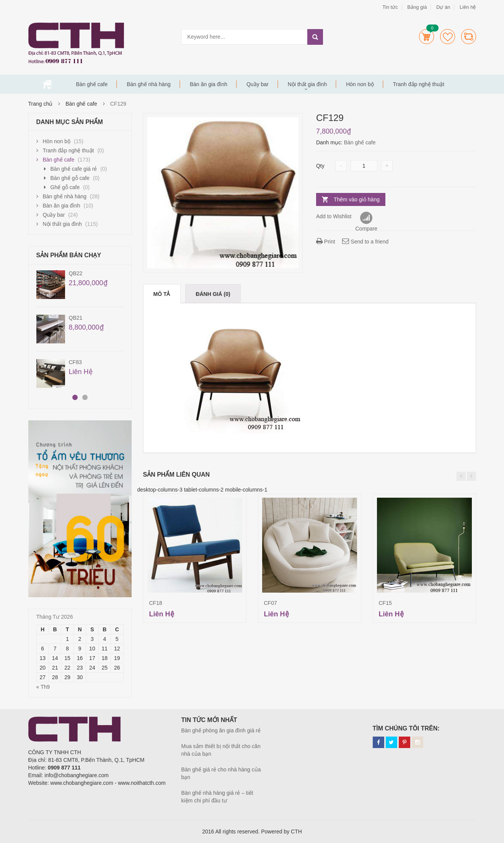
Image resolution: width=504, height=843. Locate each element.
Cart (427, 37)
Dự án (443, 7)
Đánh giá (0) (213, 294)
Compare (469, 37)
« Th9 (43, 687)
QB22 (76, 273)
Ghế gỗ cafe (65, 187)
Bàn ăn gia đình (209, 84)
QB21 (76, 318)
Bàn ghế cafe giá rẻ (74, 169)
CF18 (156, 603)
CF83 (75, 362)
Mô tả (162, 294)
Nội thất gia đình (307, 84)
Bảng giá (417, 7)
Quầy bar (258, 84)
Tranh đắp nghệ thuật (419, 84)
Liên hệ (468, 7)
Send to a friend (365, 242)
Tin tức (390, 7)
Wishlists (448, 37)
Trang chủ (47, 84)
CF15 (385, 603)
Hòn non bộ (360, 84)
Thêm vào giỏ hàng (357, 199)
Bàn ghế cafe (92, 84)
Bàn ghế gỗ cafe (70, 178)
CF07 (271, 603)
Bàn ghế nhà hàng (149, 84)
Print (326, 242)
